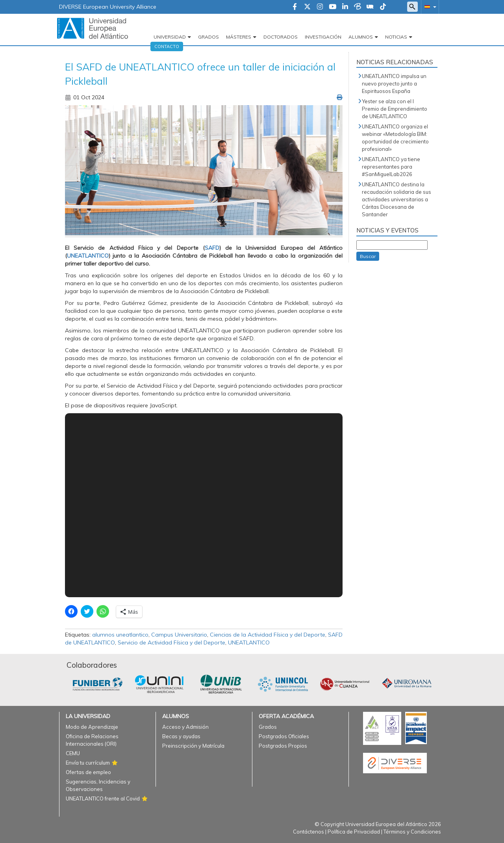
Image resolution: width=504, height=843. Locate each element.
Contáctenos (309, 832)
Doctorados (281, 37)
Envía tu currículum (88, 763)
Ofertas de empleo (88, 772)
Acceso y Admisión (185, 727)
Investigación (323, 37)
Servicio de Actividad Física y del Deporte (171, 642)
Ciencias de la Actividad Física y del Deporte (268, 635)
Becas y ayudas (181, 736)
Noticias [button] (396, 37)
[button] (429, 6)
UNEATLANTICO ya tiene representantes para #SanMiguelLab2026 (391, 167)
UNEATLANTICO (249, 642)
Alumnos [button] (361, 37)
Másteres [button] (239, 37)
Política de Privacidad (354, 832)
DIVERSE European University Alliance (108, 7)
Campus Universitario (179, 635)
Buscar (368, 256)
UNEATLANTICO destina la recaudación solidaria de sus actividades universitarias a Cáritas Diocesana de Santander (397, 199)
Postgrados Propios (283, 746)
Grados (208, 37)
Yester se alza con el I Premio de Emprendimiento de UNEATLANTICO (395, 109)
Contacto (167, 46)
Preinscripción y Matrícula (193, 746)
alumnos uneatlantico (120, 635)
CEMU (73, 753)
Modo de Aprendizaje (92, 727)
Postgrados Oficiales (284, 736)
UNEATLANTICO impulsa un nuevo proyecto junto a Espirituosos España (394, 84)
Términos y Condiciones (412, 832)
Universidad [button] (170, 37)
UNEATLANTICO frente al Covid (103, 798)
